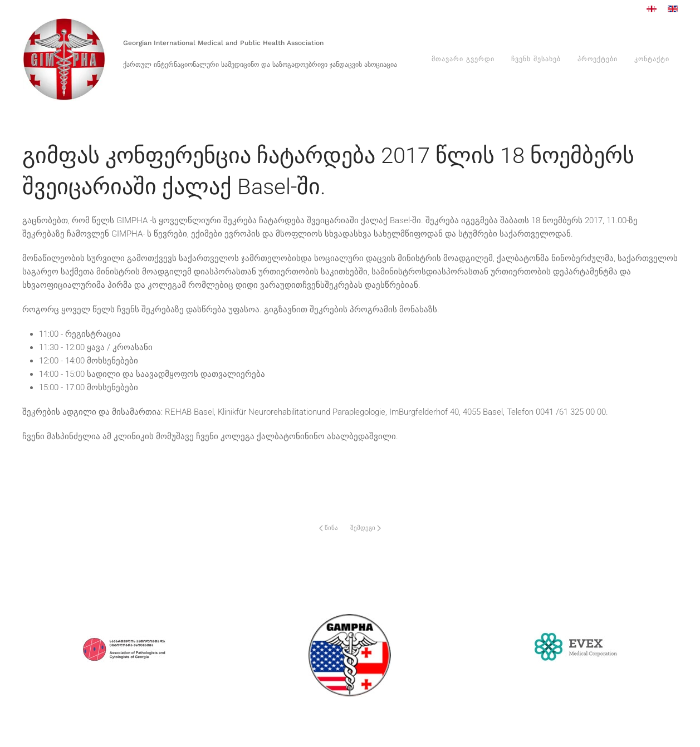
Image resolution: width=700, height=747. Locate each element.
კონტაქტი (652, 59)
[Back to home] (64, 60)
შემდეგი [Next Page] (366, 528)
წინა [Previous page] (329, 528)
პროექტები (598, 59)
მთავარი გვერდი (463, 59)
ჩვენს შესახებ (536, 59)
